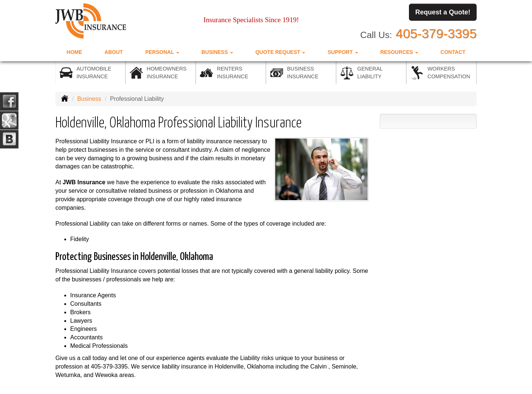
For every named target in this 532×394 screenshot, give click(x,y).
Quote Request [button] (280, 52)
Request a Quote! (443, 12)
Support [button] (343, 52)
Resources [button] (399, 52)
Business (89, 99)
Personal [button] (162, 52)
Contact (453, 52)
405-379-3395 (436, 33)
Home (74, 52)
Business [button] (217, 52)
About (114, 52)
